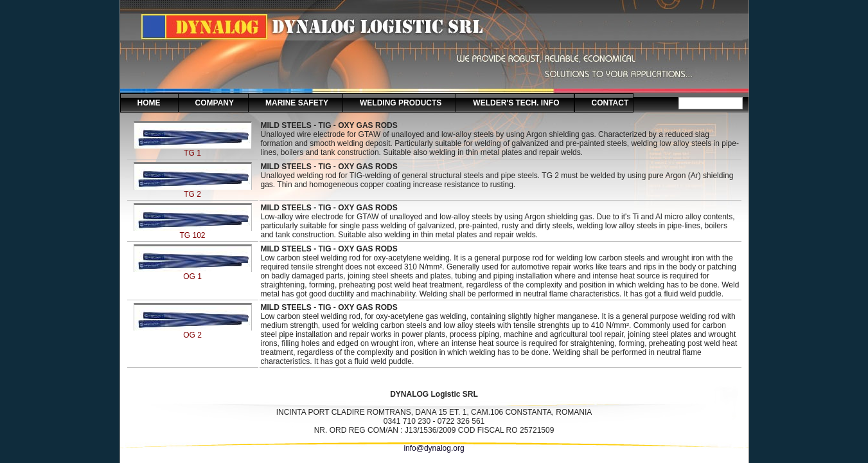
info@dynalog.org (434, 448)
